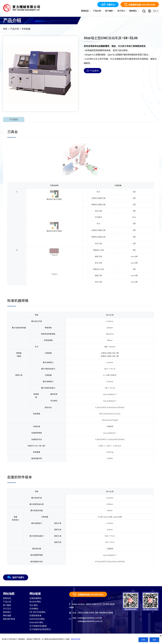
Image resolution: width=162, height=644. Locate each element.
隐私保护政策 (9, 620)
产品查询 (93, 71)
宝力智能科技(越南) (39, 627)
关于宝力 (123, 11)
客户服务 (111, 11)
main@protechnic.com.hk (90, 618)
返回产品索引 (16, 578)
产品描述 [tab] (14, 120)
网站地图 (7, 616)
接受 (154, 640)
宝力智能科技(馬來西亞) (41, 631)
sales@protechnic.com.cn (90, 622)
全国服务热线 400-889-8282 (140, 4)
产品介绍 (100, 11)
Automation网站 (37, 620)
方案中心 (108, 4)
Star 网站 (34, 606)
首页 (5, 29)
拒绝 (143, 640)
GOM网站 (34, 609)
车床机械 (26, 29)
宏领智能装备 (36, 616)
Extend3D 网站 (37, 624)
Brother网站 (35, 602)
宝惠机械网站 (36, 599)
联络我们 (134, 11)
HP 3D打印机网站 (38, 613)
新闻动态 (88, 11)
